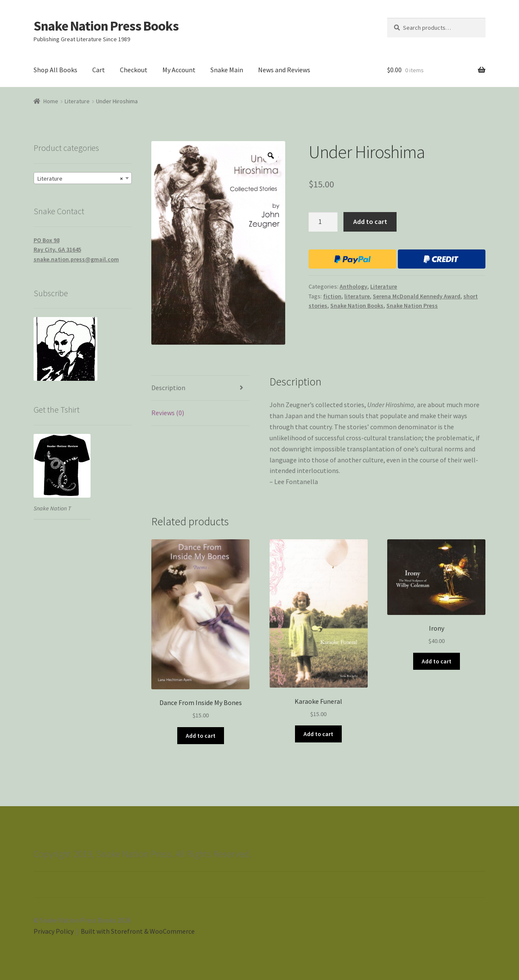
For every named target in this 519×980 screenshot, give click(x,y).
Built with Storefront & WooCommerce (138, 931)
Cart (99, 70)
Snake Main (227, 70)
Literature (77, 101)
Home (51, 101)
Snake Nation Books (357, 306)
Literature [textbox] (80, 178)
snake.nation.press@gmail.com (76, 259)
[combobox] (83, 178)
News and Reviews (284, 70)
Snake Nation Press (412, 306)
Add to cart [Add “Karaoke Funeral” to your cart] (318, 734)
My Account (179, 70)
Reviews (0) (168, 413)
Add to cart (370, 221)
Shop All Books (55, 70)
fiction (332, 296)
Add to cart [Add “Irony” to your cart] (437, 661)
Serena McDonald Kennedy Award (417, 296)
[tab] (200, 388)
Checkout (134, 70)
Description (168, 388)
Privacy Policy (54, 931)
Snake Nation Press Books (106, 26)
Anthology (353, 286)
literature (357, 296)
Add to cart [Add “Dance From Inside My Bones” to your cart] (201, 736)
